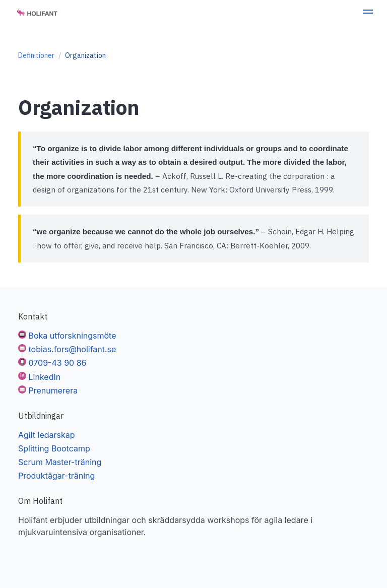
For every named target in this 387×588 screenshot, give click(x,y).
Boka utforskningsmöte (73, 336)
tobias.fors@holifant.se (73, 349)
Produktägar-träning (56, 476)
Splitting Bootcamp (54, 448)
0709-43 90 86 (58, 363)
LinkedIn (45, 377)
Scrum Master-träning (60, 462)
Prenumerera (53, 390)
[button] (368, 13)
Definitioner (36, 55)
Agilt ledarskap (47, 435)
